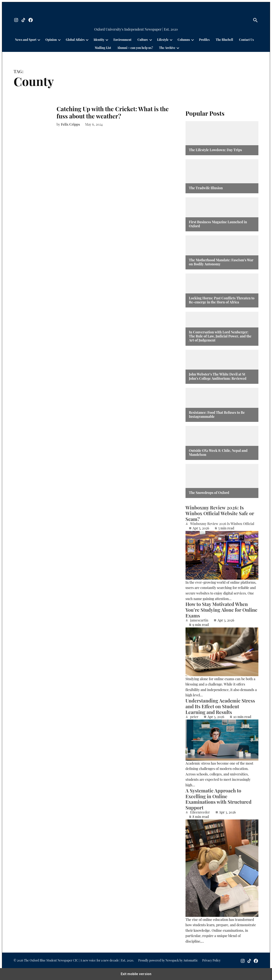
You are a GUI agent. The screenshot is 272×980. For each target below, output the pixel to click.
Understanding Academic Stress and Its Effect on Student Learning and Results (220, 706)
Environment (123, 40)
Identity (99, 40)
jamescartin (199, 620)
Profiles (204, 40)
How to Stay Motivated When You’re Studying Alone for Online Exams (221, 610)
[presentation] (39, 40)
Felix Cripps (71, 124)
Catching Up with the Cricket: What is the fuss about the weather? (113, 112)
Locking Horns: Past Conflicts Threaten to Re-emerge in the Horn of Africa (222, 300)
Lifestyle (163, 40)
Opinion (51, 40)
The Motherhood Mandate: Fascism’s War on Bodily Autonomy (221, 262)
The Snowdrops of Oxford (209, 493)
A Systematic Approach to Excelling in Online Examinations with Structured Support (218, 799)
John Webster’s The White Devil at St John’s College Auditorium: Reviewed (218, 376)
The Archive (167, 48)
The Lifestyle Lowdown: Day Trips (215, 150)
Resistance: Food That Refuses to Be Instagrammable (217, 414)
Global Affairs (75, 40)
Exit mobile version (136, 974)
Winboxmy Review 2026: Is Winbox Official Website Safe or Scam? (220, 513)
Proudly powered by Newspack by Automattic (168, 960)
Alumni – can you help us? (135, 48)
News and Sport (26, 40)
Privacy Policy (211, 960)
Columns (184, 40)
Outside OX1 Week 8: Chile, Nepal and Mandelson (218, 452)
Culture (143, 40)
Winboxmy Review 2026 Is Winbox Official (222, 524)
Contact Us (246, 40)
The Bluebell (224, 40)
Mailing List (103, 48)
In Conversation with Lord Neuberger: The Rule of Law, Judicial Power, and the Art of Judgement (220, 336)
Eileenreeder (200, 812)
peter (194, 717)
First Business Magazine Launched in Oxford (218, 224)
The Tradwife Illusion (206, 188)
